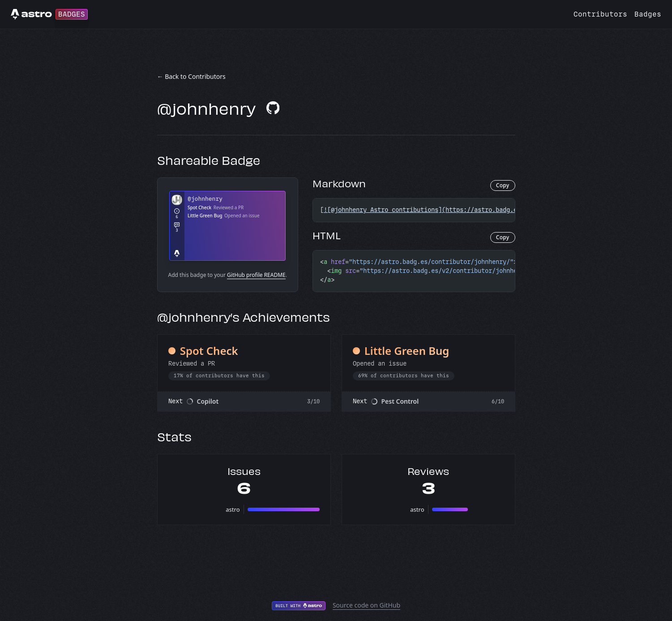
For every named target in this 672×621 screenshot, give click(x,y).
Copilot (208, 401)
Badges (648, 14)
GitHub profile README (256, 275)
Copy (503, 185)
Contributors (600, 14)
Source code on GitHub (366, 605)
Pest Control (400, 401)
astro (233, 509)
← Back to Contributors (191, 76)
